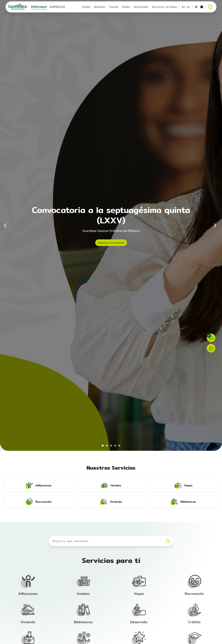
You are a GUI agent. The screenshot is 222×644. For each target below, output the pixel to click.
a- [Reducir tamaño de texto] (189, 7)
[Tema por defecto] (196, 7)
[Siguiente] (215, 225)
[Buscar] (168, 541)
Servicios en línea (164, 7)
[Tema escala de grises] (202, 7)
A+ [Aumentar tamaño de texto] (184, 7)
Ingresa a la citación (111, 243)
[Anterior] (7, 225)
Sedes (86, 7)
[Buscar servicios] (111, 541)
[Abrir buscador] (210, 7)
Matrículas (141, 7)
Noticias (100, 7)
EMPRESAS (57, 7)
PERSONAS (39, 7)
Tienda (114, 7)
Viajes (126, 7)
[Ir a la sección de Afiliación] (28, 585)
